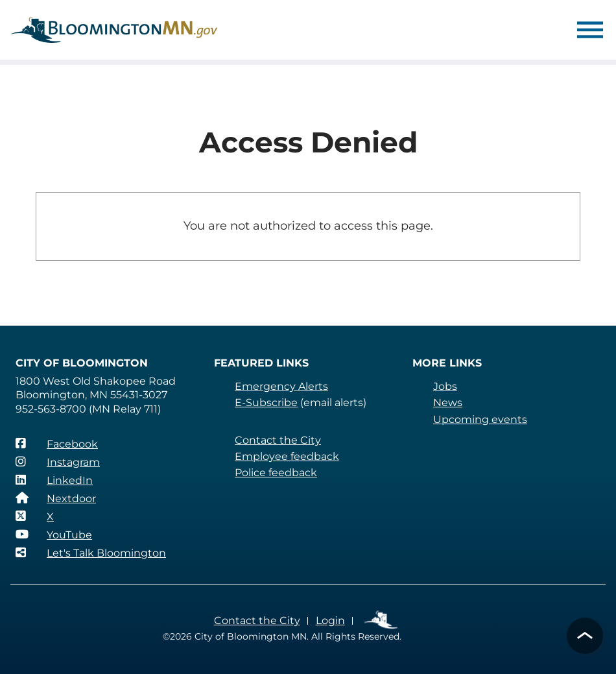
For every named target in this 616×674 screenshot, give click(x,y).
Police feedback (276, 473)
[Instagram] (58, 462)
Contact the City (278, 440)
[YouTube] (54, 535)
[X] (35, 516)
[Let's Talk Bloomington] (91, 553)
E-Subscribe (266, 403)
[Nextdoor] (56, 498)
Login (330, 620)
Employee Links (382, 620)
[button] (585, 636)
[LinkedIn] (54, 480)
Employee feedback (287, 456)
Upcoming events (480, 419)
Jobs (445, 386)
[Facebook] (57, 444)
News (448, 403)
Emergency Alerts (281, 386)
